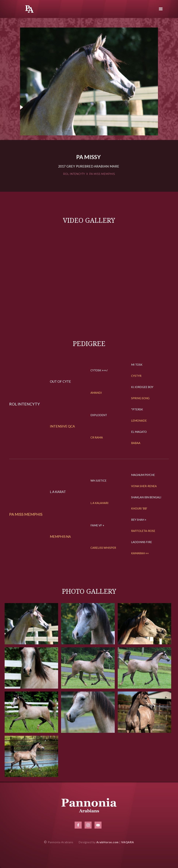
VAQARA (128, 842)
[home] (29, 9)
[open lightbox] (89, 81)
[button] (161, 9)
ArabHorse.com (107, 842)
